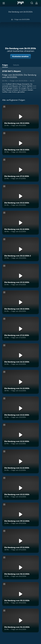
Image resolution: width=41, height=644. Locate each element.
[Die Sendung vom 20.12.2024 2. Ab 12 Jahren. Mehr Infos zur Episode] (20, 249)
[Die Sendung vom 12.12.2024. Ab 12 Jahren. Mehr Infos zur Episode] (20, 435)
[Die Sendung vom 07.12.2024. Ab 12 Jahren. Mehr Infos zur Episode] (20, 541)
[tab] (6, 65)
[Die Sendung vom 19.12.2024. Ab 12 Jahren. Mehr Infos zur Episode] (20, 276)
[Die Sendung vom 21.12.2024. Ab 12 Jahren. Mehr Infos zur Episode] (20, 223)
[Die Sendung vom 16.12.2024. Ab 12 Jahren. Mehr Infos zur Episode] (20, 355)
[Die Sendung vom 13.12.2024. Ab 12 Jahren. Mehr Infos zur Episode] (20, 408)
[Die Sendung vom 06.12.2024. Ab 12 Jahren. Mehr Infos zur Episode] (20, 567)
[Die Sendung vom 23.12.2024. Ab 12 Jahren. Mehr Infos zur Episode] (20, 196)
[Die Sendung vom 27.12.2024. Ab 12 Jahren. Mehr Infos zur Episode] (20, 170)
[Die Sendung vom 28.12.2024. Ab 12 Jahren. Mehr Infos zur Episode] (20, 143)
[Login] (37, 3)
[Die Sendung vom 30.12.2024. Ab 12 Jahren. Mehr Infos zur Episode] (20, 117)
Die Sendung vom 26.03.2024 (20, 12)
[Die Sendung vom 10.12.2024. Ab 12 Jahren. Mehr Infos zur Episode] (20, 488)
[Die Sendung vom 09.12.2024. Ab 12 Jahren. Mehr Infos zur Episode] (20, 514)
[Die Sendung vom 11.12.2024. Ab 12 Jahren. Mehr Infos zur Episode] (20, 461)
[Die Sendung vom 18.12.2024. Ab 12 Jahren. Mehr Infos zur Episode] (20, 302)
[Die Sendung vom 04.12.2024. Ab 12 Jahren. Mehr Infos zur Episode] (20, 621)
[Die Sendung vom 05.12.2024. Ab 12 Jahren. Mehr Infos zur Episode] (20, 594)
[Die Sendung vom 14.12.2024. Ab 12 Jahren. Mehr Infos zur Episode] (20, 382)
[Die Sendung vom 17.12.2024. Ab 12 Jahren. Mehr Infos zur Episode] (20, 329)
